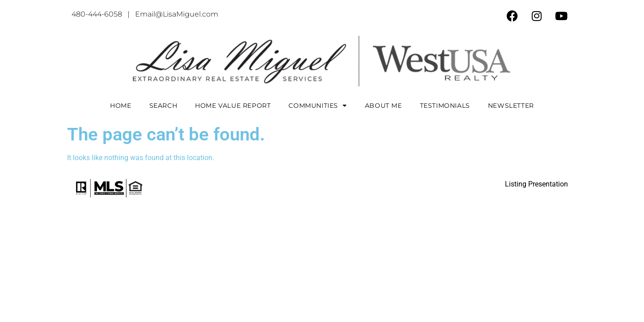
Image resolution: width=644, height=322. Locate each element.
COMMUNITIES (318, 106)
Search (163, 106)
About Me (383, 106)
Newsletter (511, 106)
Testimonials (445, 106)
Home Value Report (233, 106)
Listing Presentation (536, 184)
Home (121, 106)
